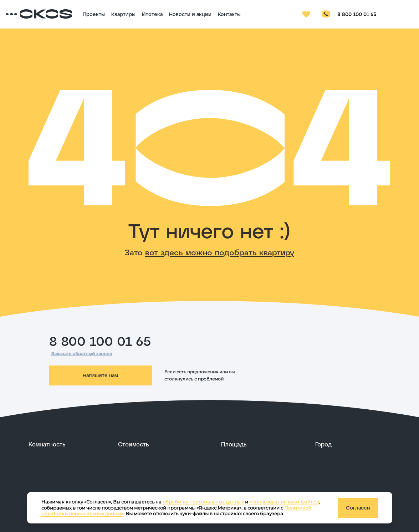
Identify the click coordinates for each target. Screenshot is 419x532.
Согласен (358, 508)
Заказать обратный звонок (82, 354)
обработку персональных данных (203, 502)
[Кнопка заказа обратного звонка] (340, 14)
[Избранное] (321, 14)
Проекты (123, 14)
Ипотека (182, 14)
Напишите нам (100, 375)
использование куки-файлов (284, 502)
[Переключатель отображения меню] (34, 14)
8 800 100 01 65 (371, 14)
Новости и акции (220, 14)
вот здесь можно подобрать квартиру (220, 252)
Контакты (259, 14)
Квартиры (153, 14)
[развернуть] (68, 444)
